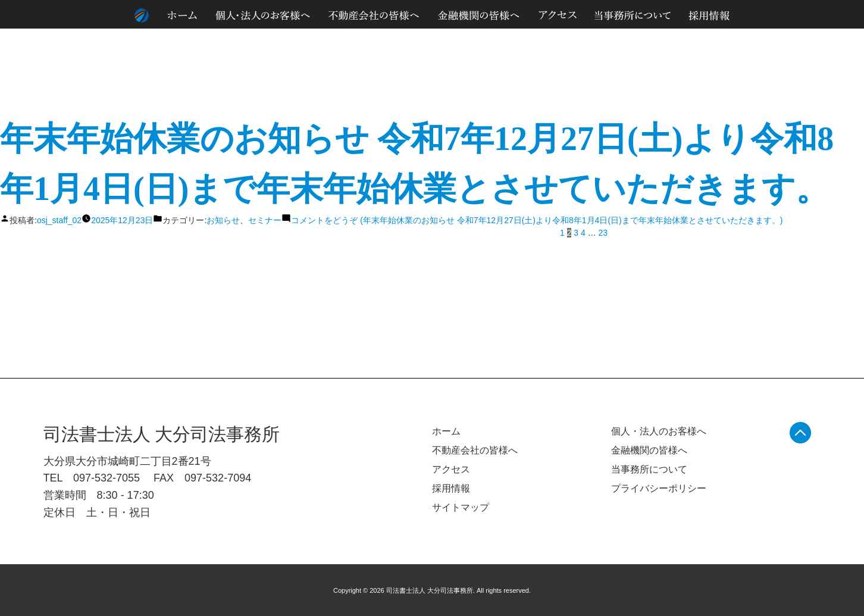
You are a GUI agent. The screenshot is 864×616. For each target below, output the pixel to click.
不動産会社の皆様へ (475, 450)
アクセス (451, 469)
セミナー (265, 220)
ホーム (446, 431)
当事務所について (649, 469)
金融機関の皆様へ (649, 450)
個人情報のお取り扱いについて (731, 41)
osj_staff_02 (59, 220)
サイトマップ (813, 41)
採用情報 (451, 488)
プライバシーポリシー (659, 488)
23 (603, 233)
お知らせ (223, 220)
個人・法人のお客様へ (659, 431)
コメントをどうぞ (537, 220)
